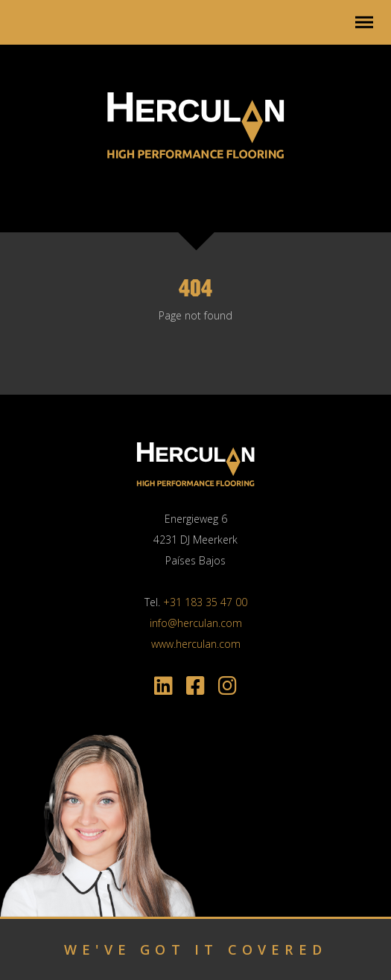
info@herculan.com (196, 623)
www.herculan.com (196, 644)
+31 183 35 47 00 (205, 602)
